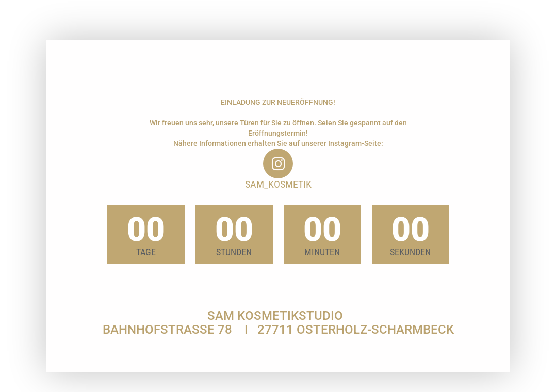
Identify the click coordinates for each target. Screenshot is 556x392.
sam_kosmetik (278, 184)
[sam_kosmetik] (278, 164)
